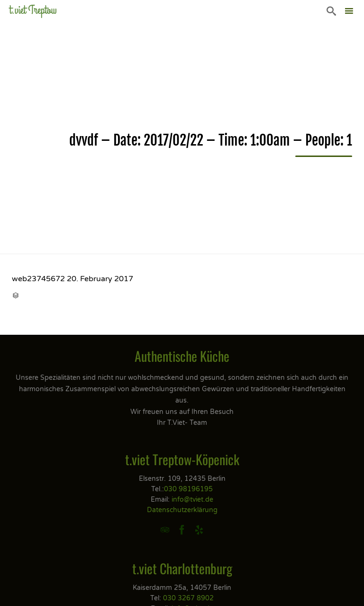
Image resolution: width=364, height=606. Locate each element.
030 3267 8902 (188, 598)
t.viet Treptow (33, 10)
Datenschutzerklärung (182, 510)
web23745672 (38, 279)
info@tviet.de (192, 500)
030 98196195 (188, 489)
